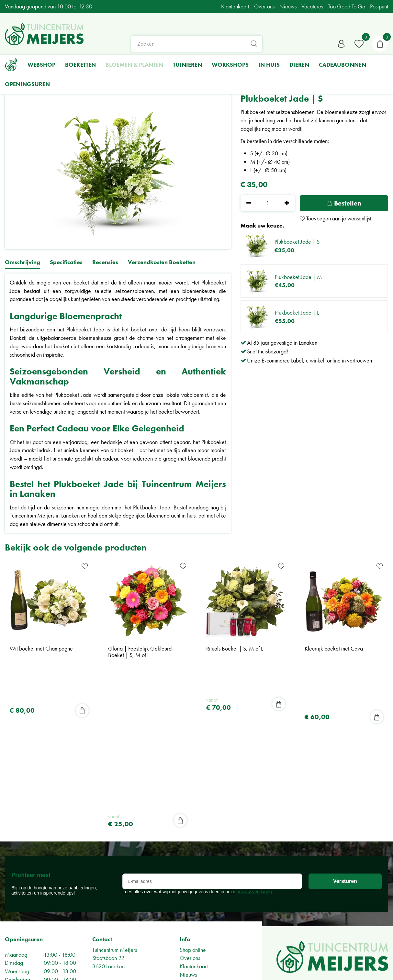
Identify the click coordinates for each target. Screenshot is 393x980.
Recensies (105, 262)
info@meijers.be (115, 829)
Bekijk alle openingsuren (32, 951)
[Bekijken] (380, 44)
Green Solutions (370, 966)
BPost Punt (191, 845)
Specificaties (66, 262)
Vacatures (191, 854)
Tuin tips (188, 829)
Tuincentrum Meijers (115, 795)
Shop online (193, 795)
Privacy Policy (108, 849)
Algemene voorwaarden (119, 858)
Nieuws (188, 820)
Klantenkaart (194, 812)
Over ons (190, 804)
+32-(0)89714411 (116, 837)
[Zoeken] (197, 44)
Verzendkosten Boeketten (162, 262)
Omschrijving (22, 262)
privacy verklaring (254, 737)
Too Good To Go (198, 837)
